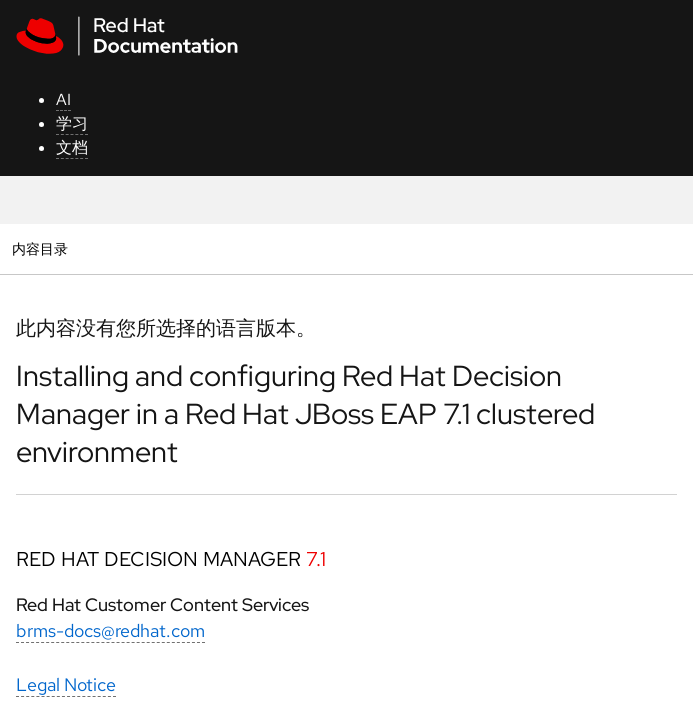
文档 (72, 147)
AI (63, 99)
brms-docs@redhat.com (110, 630)
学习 (72, 123)
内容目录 (39, 248)
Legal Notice (66, 684)
